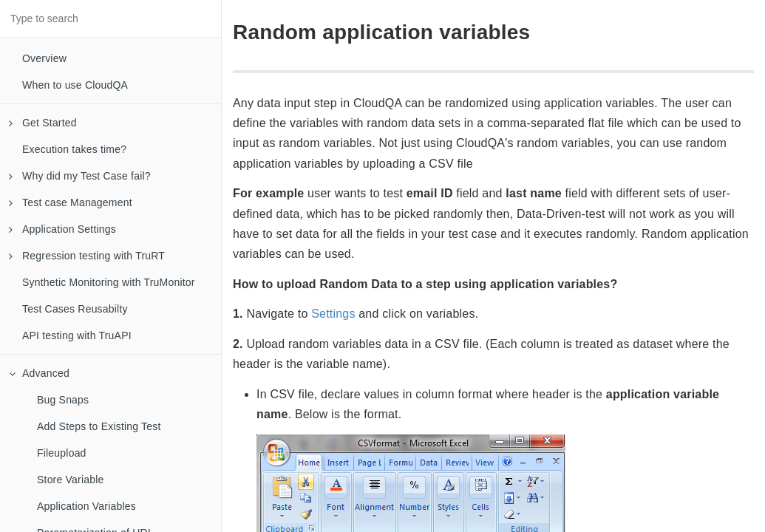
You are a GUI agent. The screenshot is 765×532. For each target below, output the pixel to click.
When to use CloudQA (75, 85)
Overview (44, 58)
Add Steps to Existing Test (99, 426)
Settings (333, 314)
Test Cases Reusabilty (75, 309)
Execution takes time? (74, 149)
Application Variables (86, 506)
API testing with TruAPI (77, 335)
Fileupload (62, 453)
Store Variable (70, 480)
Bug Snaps (63, 400)
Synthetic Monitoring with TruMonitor (109, 282)
